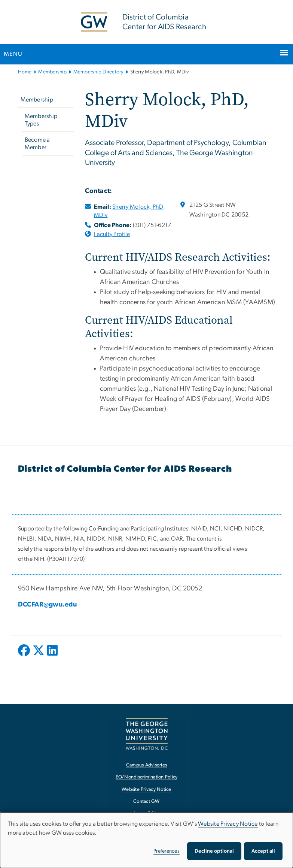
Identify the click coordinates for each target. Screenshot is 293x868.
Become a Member (37, 143)
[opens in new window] (25, 656)
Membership (52, 72)
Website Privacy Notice (228, 824)
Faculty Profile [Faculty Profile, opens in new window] (112, 234)
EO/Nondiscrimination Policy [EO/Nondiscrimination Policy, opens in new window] (147, 777)
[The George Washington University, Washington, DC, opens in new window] (147, 734)
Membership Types (41, 120)
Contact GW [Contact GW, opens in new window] (146, 802)
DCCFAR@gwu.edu (48, 605)
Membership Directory (98, 72)
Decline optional (214, 851)
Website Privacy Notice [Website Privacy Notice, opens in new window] (146, 790)
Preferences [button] (167, 851)
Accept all (263, 851)
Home (25, 72)
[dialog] (146, 840)
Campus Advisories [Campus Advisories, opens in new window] (146, 765)
